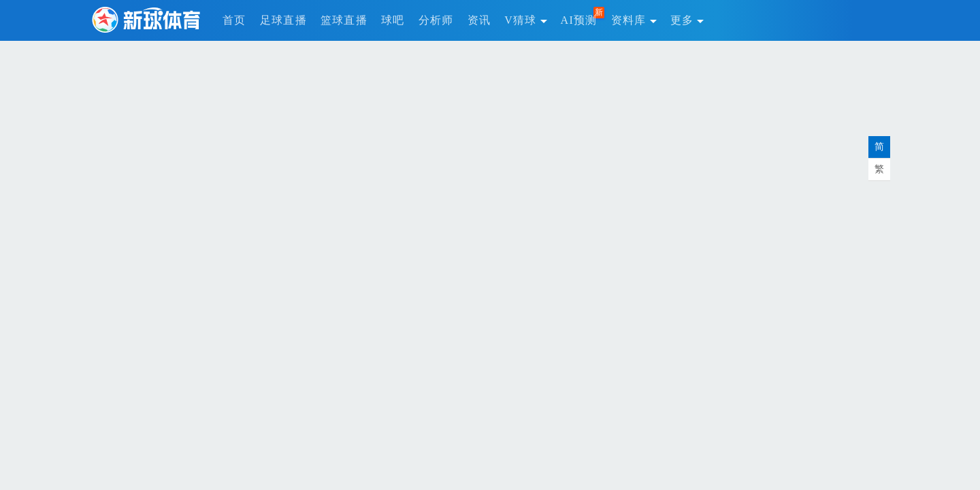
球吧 (393, 20)
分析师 (436, 20)
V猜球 (525, 20)
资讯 (479, 20)
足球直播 (283, 20)
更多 (687, 20)
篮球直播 (344, 20)
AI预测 (579, 20)
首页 (234, 20)
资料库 (634, 20)
